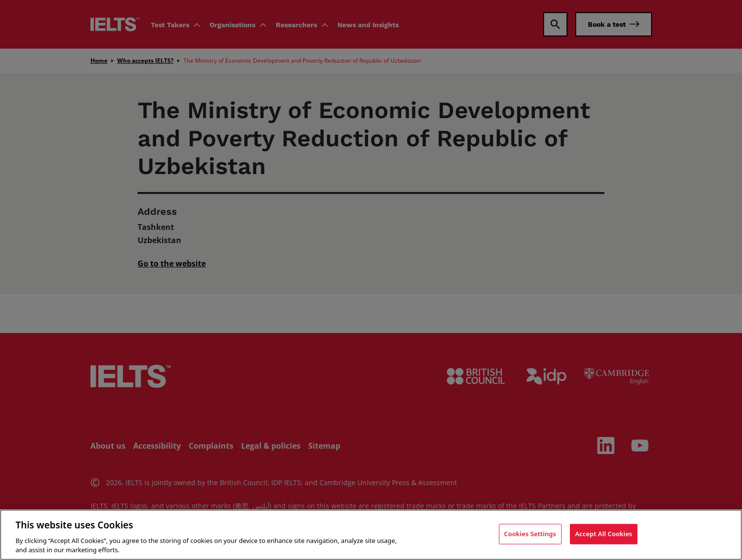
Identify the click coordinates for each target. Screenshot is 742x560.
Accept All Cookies (604, 534)
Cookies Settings (530, 534)
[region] (371, 535)
